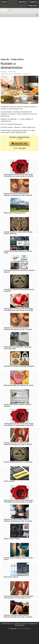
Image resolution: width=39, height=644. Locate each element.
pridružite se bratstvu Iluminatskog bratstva (19, 366)
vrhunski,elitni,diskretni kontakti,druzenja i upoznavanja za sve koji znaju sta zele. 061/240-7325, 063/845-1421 (19, 598)
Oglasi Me (5, 59)
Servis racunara (9, 481)
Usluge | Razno (17, 59)
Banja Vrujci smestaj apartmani (15, 213)
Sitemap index (19, 625)
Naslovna (5, 2)
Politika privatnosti (21, 623)
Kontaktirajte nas (7, 623)
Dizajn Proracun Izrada (12, 539)
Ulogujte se (33, 2)
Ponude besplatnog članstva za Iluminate (18, 462)
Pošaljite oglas (32, 6)
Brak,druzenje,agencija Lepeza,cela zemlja (19, 385)
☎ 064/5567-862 (19, 143)
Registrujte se (23, 2)
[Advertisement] (19, 38)
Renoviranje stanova (11, 577)
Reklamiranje (33, 623)
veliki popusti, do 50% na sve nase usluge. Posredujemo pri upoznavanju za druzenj (19, 501)
